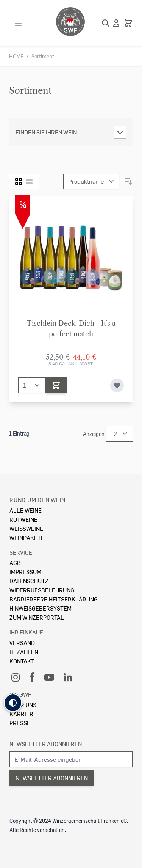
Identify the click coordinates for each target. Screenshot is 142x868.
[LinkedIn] (68, 677)
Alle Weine (26, 510)
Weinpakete (27, 537)
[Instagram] (16, 677)
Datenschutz (29, 581)
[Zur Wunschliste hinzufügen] (117, 385)
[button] (13, 703)
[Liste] (29, 181)
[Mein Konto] (116, 23)
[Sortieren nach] (91, 181)
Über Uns (23, 705)
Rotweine (23, 519)
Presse (20, 723)
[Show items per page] (119, 434)
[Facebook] (32, 677)
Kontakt (22, 661)
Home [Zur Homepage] (16, 56)
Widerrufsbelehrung (42, 590)
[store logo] (70, 22)
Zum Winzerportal (37, 617)
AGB (15, 563)
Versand (22, 643)
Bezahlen (24, 652)
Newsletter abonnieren (46, 744)
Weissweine (26, 528)
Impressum (25, 572)
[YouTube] (49, 677)
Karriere (23, 714)
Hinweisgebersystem (41, 608)
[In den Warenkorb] (56, 385)
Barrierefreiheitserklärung (54, 599)
